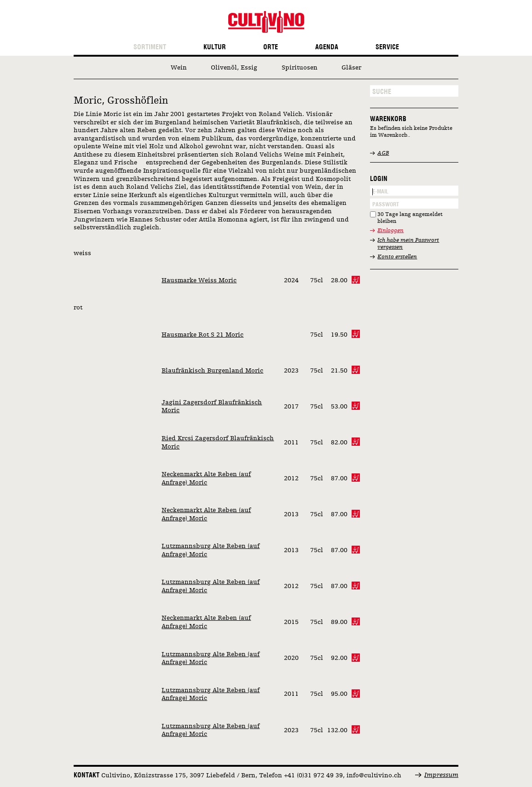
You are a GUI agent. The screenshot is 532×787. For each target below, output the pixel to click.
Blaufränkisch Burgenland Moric (212, 371)
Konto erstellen (397, 257)
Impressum (441, 775)
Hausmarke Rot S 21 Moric (202, 335)
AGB (383, 153)
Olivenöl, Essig (234, 68)
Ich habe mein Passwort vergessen (408, 244)
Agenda (327, 47)
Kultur (215, 47)
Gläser (351, 68)
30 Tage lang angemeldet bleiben (410, 218)
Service (387, 47)
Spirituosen (300, 68)
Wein (179, 68)
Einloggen (390, 231)
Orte (271, 47)
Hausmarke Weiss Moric (199, 280)
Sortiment (150, 47)
